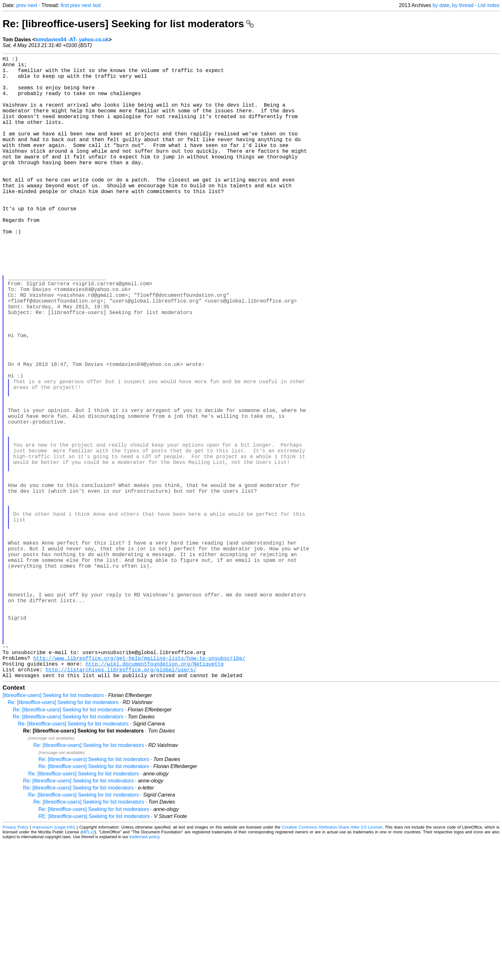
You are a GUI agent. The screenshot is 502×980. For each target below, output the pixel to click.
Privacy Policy (16, 965)
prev (21, 5)
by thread (463, 5)
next (32, 5)
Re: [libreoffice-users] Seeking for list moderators (128, 24)
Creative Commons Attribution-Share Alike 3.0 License (332, 965)
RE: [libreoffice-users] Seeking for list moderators (94, 955)
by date (441, 5)
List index (489, 5)
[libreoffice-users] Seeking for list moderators (53, 834)
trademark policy (144, 975)
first (65, 5)
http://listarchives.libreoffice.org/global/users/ (121, 806)
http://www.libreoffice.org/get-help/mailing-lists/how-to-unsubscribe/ (139, 792)
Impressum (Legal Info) (54, 965)
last (97, 5)
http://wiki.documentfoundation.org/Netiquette (155, 799)
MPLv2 (88, 970)
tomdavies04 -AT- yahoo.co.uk (72, 40)
